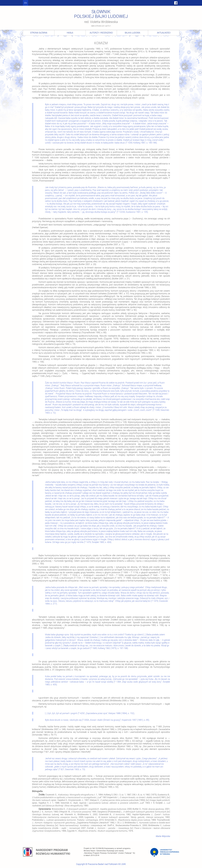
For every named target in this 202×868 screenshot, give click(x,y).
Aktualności (164, 33)
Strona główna (39, 33)
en (26, 3)
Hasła (70, 33)
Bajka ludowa (132, 33)
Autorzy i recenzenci (101, 33)
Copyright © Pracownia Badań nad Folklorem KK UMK (101, 864)
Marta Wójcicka (163, 836)
